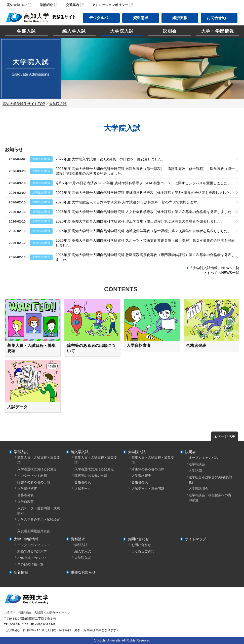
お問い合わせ (138, 539)
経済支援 (180, 18)
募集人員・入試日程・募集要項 (39, 460)
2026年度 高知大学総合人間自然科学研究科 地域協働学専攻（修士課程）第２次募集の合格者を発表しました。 (143, 231)
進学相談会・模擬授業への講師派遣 (210, 497)
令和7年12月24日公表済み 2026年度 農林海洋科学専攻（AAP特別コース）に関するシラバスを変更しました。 (143, 183)
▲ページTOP (225, 436)
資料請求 (141, 18)
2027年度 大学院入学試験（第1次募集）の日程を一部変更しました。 (110, 159)
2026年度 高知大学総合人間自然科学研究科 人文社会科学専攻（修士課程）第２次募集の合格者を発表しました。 (145, 212)
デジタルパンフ (102, 18)
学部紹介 (46, 5)
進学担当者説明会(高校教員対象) (210, 480)
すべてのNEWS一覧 (223, 273)
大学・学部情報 (218, 31)
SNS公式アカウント (32, 558)
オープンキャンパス (203, 458)
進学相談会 (197, 464)
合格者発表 (26, 495)
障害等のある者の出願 (34, 482)
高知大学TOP (17, 5)
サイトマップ (195, 539)
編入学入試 (74, 31)
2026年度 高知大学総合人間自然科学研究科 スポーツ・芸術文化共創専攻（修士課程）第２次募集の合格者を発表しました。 (145, 243)
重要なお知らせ (83, 572)
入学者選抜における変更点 (37, 469)
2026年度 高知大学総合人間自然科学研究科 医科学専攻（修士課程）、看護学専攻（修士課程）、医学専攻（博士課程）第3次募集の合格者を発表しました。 (145, 171)
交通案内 (72, 5)
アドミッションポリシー (110, 5)
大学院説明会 (198, 489)
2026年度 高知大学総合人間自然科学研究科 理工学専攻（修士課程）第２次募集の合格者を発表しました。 (140, 221)
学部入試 (27, 31)
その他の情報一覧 (30, 564)
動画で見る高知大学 (32, 551)
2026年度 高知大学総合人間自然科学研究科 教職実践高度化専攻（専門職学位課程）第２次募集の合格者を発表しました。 (145, 257)
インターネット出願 (32, 476)
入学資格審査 (27, 489)
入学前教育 (26, 502)
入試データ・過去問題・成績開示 (39, 511)
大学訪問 (195, 471)
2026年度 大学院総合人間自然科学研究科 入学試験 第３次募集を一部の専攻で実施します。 (128, 202)
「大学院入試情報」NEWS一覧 (214, 268)
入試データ (83, 489)
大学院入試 (122, 31)
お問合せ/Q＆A (220, 18)
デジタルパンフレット (34, 545)
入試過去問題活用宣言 (34, 531)
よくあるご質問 (143, 551)
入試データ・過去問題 (148, 489)
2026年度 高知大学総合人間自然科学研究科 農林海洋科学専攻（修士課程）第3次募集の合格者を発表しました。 (144, 193)
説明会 (170, 31)
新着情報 (21, 572)
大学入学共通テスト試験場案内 (39, 522)
